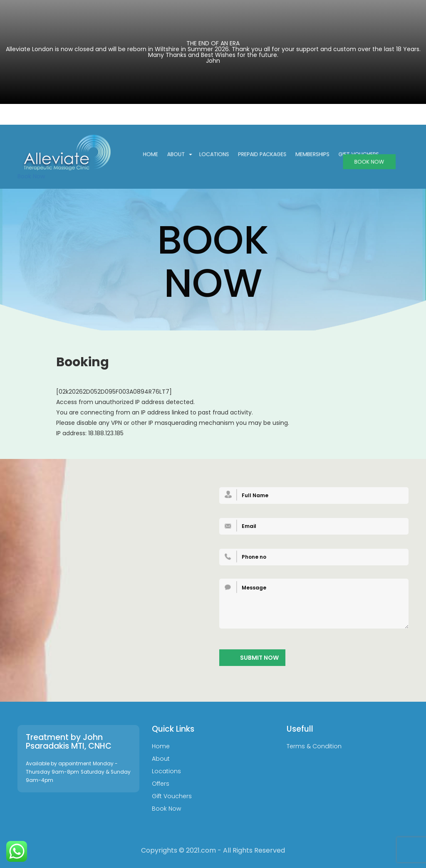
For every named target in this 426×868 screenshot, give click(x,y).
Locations (218, 154)
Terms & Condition (314, 747)
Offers (161, 784)
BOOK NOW (361, 162)
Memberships (308, 154)
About (185, 154)
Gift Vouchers (172, 796)
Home (159, 154)
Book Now (31, 176)
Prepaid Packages (262, 154)
